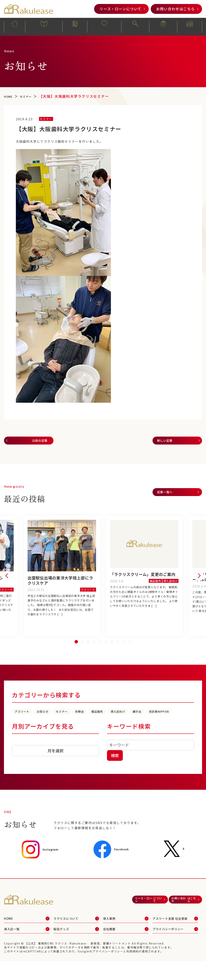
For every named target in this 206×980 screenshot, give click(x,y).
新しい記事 (168, 441)
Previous (7, 582)
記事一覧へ (168, 495)
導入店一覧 (135, 26)
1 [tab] (76, 653)
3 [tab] (88, 653)
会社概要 (190, 26)
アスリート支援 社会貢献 (173, 940)
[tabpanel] (144, 582)
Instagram (41, 869)
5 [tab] (100, 653)
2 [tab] (82, 653)
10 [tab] (130, 653)
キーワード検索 (129, 745)
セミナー (83, 722)
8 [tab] (118, 653)
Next (199, 582)
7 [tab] (112, 653)
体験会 (108, 722)
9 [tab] (124, 653)
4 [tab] (94, 653)
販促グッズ (163, 26)
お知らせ (56, 722)
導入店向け (162, 722)
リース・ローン (121, 9)
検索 (115, 774)
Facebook (113, 868)
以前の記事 (37, 441)
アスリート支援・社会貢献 (104, 27)
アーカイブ (21, 761)
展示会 (22, 730)
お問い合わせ (175, 9)
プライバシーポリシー (172, 952)
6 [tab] (106, 653)
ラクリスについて (44, 26)
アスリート (27, 722)
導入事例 (75, 26)
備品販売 (133, 722)
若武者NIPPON (54, 730)
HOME (15, 26)
